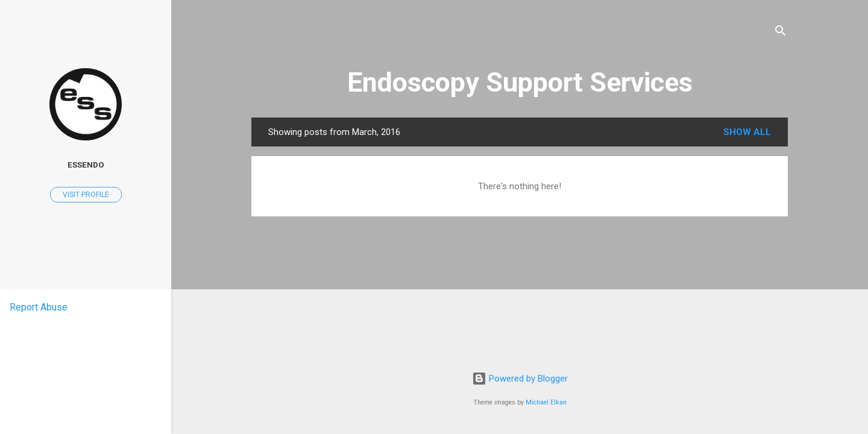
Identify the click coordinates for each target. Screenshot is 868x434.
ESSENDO (86, 165)
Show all (747, 132)
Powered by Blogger (520, 379)
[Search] (781, 33)
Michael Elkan (546, 402)
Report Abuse (39, 307)
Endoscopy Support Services (520, 82)
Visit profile (86, 195)
